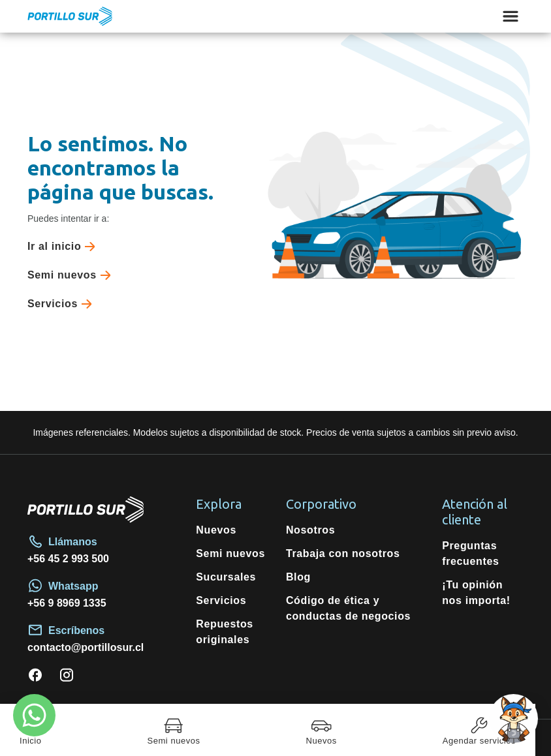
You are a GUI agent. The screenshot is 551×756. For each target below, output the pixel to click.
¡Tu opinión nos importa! (476, 593)
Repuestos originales (225, 632)
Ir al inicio (64, 247)
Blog (298, 577)
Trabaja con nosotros (343, 553)
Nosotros (310, 530)
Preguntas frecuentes (470, 553)
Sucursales (226, 577)
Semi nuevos (72, 275)
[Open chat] (513, 718)
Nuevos (216, 530)
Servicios (62, 304)
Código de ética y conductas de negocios (348, 608)
